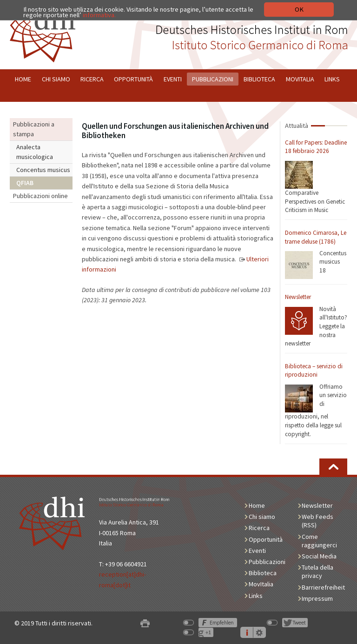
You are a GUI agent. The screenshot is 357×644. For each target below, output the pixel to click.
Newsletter (298, 297)
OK (299, 9)
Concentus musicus (43, 170)
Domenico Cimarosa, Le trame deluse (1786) (316, 237)
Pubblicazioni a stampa (34, 129)
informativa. (99, 15)
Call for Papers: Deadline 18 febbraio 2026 (316, 147)
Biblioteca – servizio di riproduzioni (314, 371)
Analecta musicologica (35, 152)
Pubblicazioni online (40, 196)
